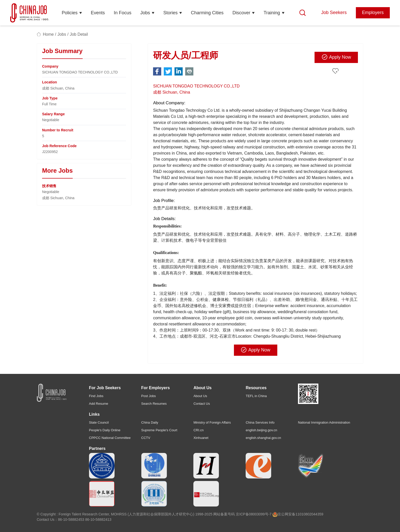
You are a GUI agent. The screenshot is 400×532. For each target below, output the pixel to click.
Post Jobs (149, 396)
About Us (200, 396)
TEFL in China (256, 396)
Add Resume (99, 404)
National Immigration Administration (324, 422)
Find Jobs (96, 396)
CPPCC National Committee (110, 438)
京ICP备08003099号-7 (254, 514)
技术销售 (49, 186)
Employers (373, 12)
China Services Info (260, 422)
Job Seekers (334, 12)
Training (272, 13)
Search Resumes (154, 404)
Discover (241, 13)
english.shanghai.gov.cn (263, 438)
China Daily (150, 422)
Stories (170, 13)
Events (98, 13)
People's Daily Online (105, 430)
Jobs (145, 13)
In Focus (123, 13)
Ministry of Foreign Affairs (212, 422)
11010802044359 (309, 514)
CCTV (146, 438)
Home (48, 34)
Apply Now (336, 57)
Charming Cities (207, 13)
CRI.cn (198, 430)
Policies (70, 13)
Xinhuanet (201, 438)
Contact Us (202, 404)
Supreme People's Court (159, 430)
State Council (99, 422)
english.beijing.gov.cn (261, 430)
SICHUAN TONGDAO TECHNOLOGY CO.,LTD (196, 86)
